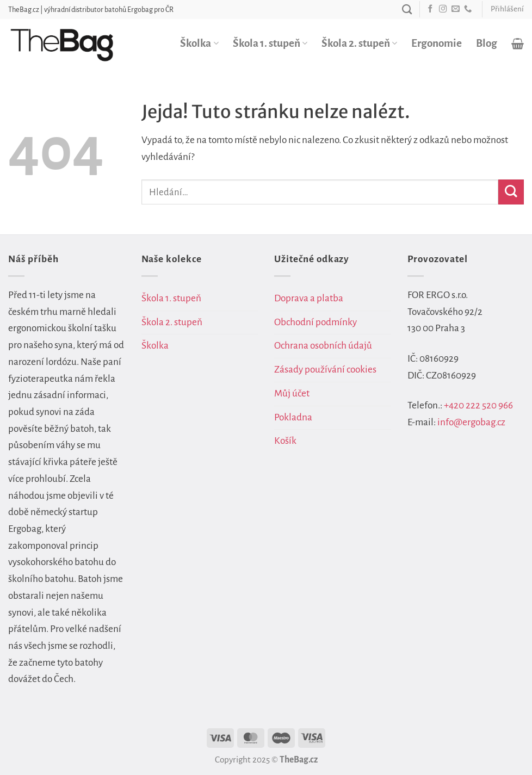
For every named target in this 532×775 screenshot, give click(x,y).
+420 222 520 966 (478, 405)
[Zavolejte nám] (468, 9)
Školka (199, 43)
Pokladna (293, 417)
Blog (487, 43)
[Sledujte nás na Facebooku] (430, 9)
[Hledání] (407, 9)
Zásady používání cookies (325, 370)
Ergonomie (437, 43)
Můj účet (292, 393)
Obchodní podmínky (316, 322)
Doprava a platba (309, 298)
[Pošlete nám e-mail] (455, 9)
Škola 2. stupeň (359, 43)
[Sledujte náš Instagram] (443, 9)
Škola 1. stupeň (270, 43)
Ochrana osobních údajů (323, 346)
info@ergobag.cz (471, 422)
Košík (285, 441)
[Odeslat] (511, 192)
